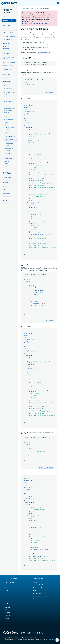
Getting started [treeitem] (7, 29)
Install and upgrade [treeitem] (8, 33)
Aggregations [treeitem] (6, 82)
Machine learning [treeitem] (7, 89)
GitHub (7, 588)
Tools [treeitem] (4, 190)
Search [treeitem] (5, 85)
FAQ (34, 590)
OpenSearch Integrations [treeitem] (6, 53)
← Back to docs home (8, 17)
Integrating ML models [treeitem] (8, 98)
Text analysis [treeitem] (6, 75)
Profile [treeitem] (6, 164)
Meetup (7, 618)
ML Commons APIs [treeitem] (9, 119)
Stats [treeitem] (6, 166)
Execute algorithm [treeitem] (9, 159)
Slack (6, 590)
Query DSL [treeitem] (5, 78)
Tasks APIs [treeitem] (7, 161)
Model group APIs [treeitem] (9, 125)
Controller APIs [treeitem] (9, 156)
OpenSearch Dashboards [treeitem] (6, 48)
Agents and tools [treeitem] (8, 101)
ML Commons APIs (25, 8)
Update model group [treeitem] (9, 133)
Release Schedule (38, 585)
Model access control (43, 53)
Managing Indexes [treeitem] (7, 40)
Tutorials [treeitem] (6, 169)
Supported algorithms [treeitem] (6, 116)
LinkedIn (7, 613)
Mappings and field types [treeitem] (8, 70)
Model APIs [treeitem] (8, 122)
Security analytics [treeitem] (8, 66)
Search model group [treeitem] (9, 140)
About (35, 582)
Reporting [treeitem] (5, 186)
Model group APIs (34, 8)
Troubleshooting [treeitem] (7, 197)
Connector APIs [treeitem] (9, 148)
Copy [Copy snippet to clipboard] (40, 93)
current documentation (48, 17)
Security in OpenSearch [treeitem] (9, 62)
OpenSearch (9, 3)
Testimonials (37, 593)
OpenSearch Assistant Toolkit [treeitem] (8, 105)
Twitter (7, 610)
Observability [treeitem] (6, 183)
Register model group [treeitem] (10, 128)
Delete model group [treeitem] (9, 145)
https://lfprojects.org (54, 640)
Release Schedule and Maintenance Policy (35, 23)
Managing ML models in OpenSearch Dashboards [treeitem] (9, 110)
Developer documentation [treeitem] (7, 201)
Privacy (35, 599)
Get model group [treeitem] (10, 136)
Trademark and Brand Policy (41, 596)
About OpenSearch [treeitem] (8, 25)
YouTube (7, 615)
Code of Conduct (10, 582)
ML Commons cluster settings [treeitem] (9, 93)
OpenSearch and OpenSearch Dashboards (7, 11)
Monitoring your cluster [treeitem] (7, 178)
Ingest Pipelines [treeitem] (7, 43)
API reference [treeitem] (6, 193)
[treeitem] (16, 25)
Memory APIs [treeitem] (8, 153)
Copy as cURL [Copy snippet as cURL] (49, 93)
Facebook (8, 621)
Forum (7, 585)
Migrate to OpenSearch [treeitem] (9, 36)
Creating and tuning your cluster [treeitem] (8, 58)
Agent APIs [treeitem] (7, 151)
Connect (7, 607)
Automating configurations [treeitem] (7, 173)
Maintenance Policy (39, 588)
